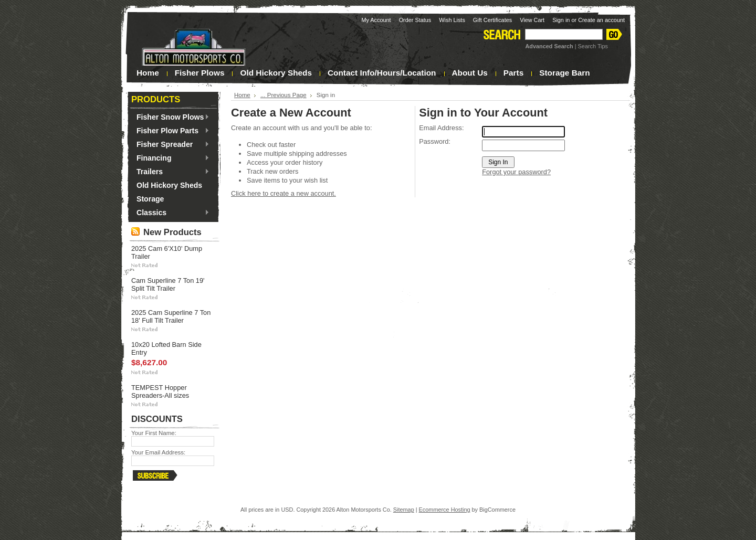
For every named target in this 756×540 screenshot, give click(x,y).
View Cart (532, 20)
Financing (170, 158)
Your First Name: (154, 433)
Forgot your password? (516, 172)
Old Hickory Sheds (169, 185)
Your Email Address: (158, 452)
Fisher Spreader (170, 145)
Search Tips (593, 46)
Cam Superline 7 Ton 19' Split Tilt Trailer (168, 284)
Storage (150, 199)
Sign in (561, 20)
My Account (376, 20)
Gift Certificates (492, 20)
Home (242, 95)
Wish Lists (452, 20)
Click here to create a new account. (283, 193)
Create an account (601, 20)
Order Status (415, 20)
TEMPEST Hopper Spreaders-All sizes (160, 391)
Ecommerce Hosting (445, 510)
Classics (170, 213)
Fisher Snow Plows (170, 118)
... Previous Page (283, 95)
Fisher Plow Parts (170, 131)
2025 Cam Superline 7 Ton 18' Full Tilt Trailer (171, 316)
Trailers (170, 172)
